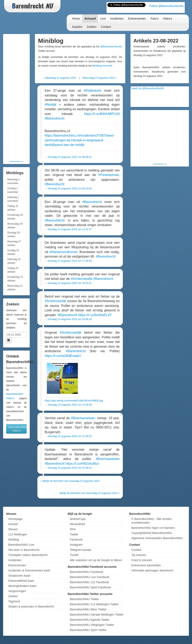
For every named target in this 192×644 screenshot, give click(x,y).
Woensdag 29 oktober (15, 226)
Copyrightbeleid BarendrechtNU (152, 533)
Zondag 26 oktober (13, 252)
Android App (78, 519)
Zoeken (92, 27)
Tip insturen (139, 555)
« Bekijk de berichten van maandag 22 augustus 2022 (70, 481)
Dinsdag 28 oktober (14, 235)
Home (76, 19)
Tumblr (74, 555)
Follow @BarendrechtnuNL (167, 6)
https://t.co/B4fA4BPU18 (102, 114)
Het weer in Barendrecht (24, 550)
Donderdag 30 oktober (15, 217)
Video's (168, 19)
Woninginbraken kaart (22, 586)
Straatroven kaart (19, 576)
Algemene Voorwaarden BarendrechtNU (157, 538)
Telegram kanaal (80, 550)
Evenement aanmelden (146, 565)
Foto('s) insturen (142, 560)
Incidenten (117, 19)
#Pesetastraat (109, 175)
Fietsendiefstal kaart (21, 581)
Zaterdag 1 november (13, 199)
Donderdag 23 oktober (15, 279)
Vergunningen (17, 591)
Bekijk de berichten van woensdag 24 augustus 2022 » (90, 493)
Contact (106, 27)
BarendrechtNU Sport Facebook (90, 587)
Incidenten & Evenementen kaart (29, 570)
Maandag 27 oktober (14, 243)
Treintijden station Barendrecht (28, 555)
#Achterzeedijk (81, 279)
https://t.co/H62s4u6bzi (82, 464)
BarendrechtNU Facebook (87, 572)
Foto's (154, 19)
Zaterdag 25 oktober (14, 261)
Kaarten (77, 27)
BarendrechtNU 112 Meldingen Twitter (94, 604)
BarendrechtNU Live (21, 545)
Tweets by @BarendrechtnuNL (147, 88)
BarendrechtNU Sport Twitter (88, 630)
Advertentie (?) (16, 161)
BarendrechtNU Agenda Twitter (90, 620)
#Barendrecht (55, 118)
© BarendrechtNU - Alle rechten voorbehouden (152, 521)
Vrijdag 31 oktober (13, 208)
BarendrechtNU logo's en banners (153, 528)
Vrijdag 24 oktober (13, 270)
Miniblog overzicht (102, 66)
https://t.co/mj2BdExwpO (63, 356)
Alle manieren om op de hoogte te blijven (96, 560)
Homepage (15, 519)
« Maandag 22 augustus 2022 (60, 78)
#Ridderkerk (92, 91)
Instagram (76, 545)
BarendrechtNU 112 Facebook (89, 582)
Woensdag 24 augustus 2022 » (100, 78)
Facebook (76, 540)
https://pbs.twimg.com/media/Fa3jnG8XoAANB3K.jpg (74, 401)
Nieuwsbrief (77, 524)
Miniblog (14, 540)
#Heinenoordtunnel (63, 252)
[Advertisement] (21, 97)
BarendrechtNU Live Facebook (89, 577)
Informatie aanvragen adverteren (152, 570)
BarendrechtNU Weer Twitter (88, 609)
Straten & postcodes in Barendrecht (31, 606)
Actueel (90, 18)
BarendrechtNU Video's (18, 429)
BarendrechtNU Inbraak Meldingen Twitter (97, 615)
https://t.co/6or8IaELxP (95, 315)
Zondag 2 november (13, 190)
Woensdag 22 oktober (15, 288)
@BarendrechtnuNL (111, 47)
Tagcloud (14, 601)
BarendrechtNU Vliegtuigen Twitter (92, 625)
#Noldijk (50, 105)
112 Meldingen (18, 534)
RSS (73, 529)
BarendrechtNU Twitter (84, 599)
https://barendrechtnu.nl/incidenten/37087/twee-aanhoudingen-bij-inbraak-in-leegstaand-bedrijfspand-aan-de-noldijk (79, 140)
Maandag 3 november (13, 181)
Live (103, 19)
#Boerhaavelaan (83, 418)
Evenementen (137, 19)
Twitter (74, 534)
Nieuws (13, 529)
